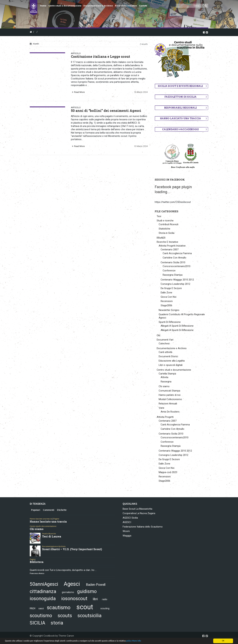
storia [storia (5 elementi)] (57, 623)
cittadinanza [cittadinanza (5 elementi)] (43, 591)
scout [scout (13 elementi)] (85, 607)
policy (129, 641)
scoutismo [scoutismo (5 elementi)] (41, 616)
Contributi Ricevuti (169, 224)
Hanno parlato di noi (170, 395)
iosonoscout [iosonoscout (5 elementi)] (74, 598)
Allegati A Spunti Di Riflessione (177, 326)
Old (158, 335)
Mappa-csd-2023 (168, 472)
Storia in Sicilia (167, 233)
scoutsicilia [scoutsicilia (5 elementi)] (89, 616)
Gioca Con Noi (169, 297)
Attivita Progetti (165, 417)
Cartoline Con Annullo (174, 258)
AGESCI (127, 522)
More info (137, 641)
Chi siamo (164, 386)
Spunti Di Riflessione (170, 322)
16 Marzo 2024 (141, 92)
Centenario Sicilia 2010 (173, 262)
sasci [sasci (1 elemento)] (41, 608)
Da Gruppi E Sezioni (171, 288)
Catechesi (164, 344)
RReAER (161, 238)
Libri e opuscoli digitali (171, 365)
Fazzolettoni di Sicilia (180, 97)
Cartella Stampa (167, 374)
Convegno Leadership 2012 (175, 284)
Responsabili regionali (180, 108)
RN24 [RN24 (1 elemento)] (33, 608)
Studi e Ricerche (49, 534)
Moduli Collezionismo (170, 399)
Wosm (126, 531)
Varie (161, 408)
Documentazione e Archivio (98, 6)
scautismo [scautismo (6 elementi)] (59, 608)
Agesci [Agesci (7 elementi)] (72, 584)
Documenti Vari (165, 340)
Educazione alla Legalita (172, 361)
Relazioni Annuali (168, 404)
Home (43, 6)
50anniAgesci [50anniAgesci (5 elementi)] (44, 584)
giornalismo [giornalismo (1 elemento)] (68, 592)
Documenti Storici (168, 356)
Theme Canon (66, 636)
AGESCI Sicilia (130, 518)
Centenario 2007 (170, 250)
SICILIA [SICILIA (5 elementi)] (37, 623)
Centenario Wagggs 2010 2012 (177, 280)
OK (223, 641)
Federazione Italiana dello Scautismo (143, 527)
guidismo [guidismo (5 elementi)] (87, 591)
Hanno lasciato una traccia (180, 118)
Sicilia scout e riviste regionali (180, 86)
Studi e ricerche (165, 221)
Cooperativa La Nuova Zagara (139, 513)
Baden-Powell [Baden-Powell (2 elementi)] (96, 585)
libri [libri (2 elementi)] (95, 599)
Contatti (143, 6)
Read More (79, 92)
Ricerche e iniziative (126, 6)
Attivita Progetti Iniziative (172, 246)
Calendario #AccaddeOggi (180, 129)
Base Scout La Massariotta (137, 509)
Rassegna (166, 382)
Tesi (159, 216)
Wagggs (127, 536)
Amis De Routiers (170, 412)
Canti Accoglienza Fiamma (177, 253)
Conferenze (169, 271)
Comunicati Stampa (169, 391)
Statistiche (164, 229)
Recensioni (167, 301)
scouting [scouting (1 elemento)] (105, 608)
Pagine (56, 519)
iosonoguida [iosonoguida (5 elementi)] (43, 598)
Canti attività (165, 352)
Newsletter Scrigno (169, 310)
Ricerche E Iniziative (167, 242)
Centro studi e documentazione (65, 6)
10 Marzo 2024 (141, 146)
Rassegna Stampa (173, 275)
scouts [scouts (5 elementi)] (65, 616)
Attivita (164, 377)
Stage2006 (166, 305)
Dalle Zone (166, 293)
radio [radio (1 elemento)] (105, 599)
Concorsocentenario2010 (177, 266)
